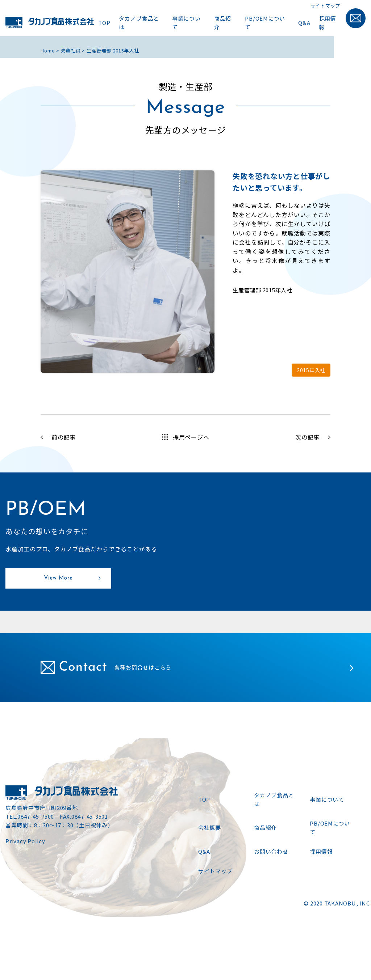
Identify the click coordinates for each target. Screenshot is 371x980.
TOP (104, 23)
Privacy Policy (25, 841)
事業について (186, 23)
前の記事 (64, 437)
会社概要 (210, 828)
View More (59, 578)
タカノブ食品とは (139, 23)
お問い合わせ (271, 851)
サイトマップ (326, 6)
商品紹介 (223, 23)
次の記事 (307, 437)
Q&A (304, 23)
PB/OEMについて (265, 23)
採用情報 (328, 23)
